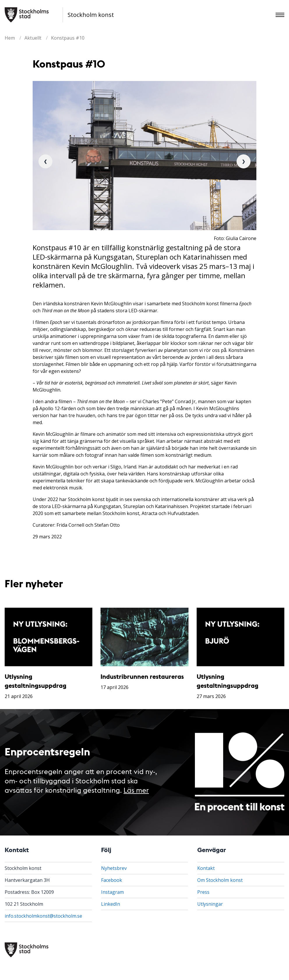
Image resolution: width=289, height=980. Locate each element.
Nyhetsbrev (114, 868)
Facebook (112, 880)
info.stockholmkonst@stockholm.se (43, 916)
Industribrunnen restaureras (142, 676)
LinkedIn (111, 904)
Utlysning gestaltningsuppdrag (36, 681)
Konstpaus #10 (68, 38)
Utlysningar (210, 904)
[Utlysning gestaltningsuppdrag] (49, 637)
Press (203, 892)
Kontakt (206, 868)
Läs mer (136, 790)
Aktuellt (33, 38)
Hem (10, 38)
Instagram (112, 892)
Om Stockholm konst (220, 880)
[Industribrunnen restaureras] (144, 637)
